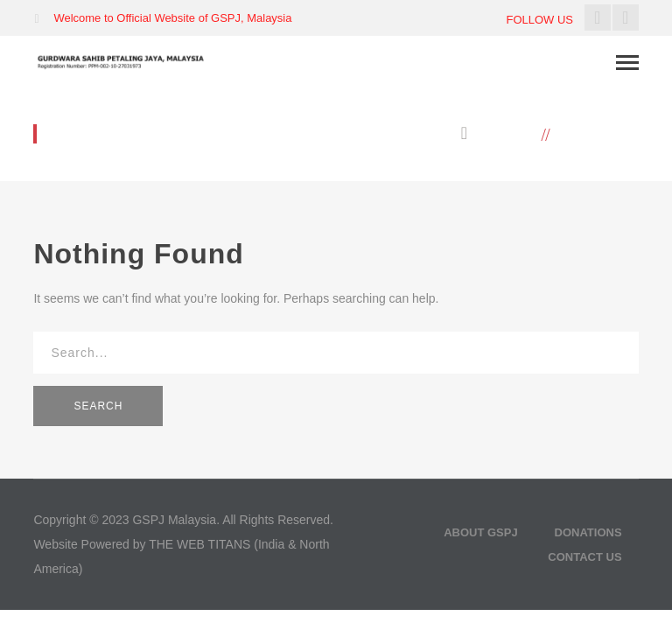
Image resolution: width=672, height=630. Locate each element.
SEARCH (98, 406)
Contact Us (584, 557)
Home (514, 134)
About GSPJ (481, 532)
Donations (588, 532)
